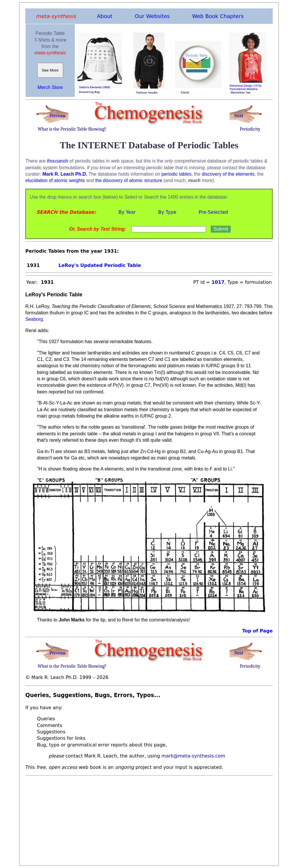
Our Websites (152, 16)
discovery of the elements (228, 174)
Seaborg (34, 319)
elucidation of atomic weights (55, 180)
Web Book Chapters (218, 16)
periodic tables (177, 174)
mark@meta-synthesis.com (193, 756)
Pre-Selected (213, 212)
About (105, 16)
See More (50, 70)
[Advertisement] (149, 819)
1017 (218, 282)
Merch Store (50, 87)
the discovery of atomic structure (129, 180)
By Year (127, 212)
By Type (167, 212)
